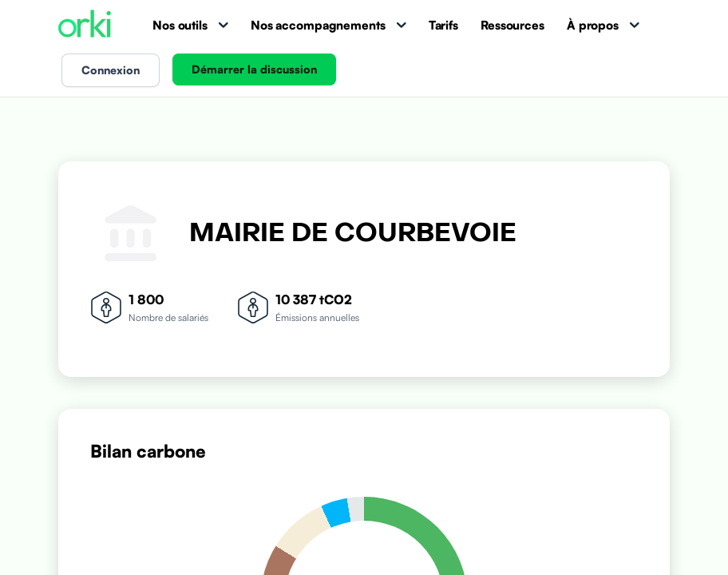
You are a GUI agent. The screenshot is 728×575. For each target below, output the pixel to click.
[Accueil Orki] (85, 25)
